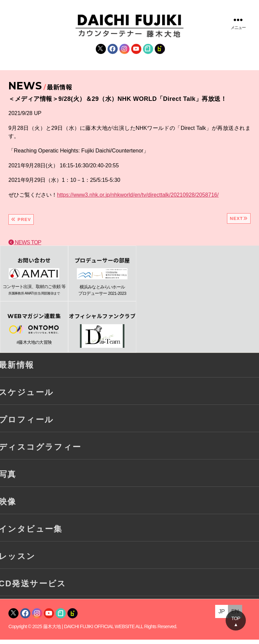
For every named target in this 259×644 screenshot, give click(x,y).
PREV (21, 224)
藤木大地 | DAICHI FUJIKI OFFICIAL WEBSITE (89, 631)
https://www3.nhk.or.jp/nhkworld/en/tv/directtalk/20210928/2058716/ (138, 199)
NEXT (239, 223)
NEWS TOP (25, 247)
